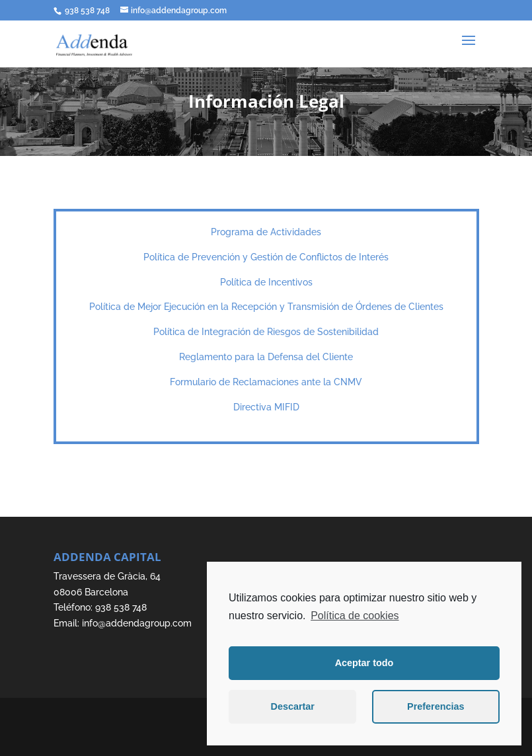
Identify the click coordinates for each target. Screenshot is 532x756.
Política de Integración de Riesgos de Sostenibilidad (266, 332)
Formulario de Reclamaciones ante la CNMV (266, 382)
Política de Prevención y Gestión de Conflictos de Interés (266, 257)
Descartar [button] (293, 706)
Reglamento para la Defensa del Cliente (266, 357)
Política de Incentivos (266, 282)
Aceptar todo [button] (364, 663)
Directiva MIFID (266, 407)
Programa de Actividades (266, 232)
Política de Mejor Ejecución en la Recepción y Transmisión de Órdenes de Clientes (266, 307)
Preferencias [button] (436, 706)
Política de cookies (355, 616)
